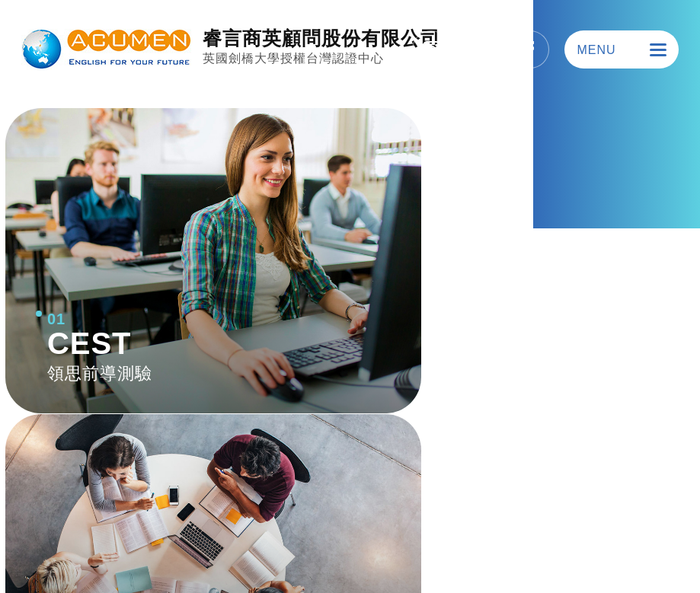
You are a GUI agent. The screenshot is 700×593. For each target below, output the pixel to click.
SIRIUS (640, 544)
